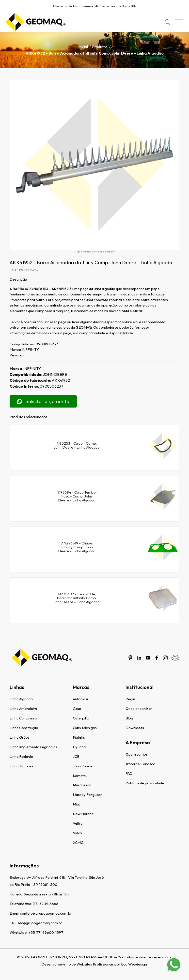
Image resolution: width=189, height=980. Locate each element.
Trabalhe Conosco (140, 764)
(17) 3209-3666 (46, 904)
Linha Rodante (21, 756)
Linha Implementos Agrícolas (33, 747)
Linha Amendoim (23, 709)
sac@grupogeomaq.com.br (40, 923)
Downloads (135, 728)
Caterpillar (81, 718)
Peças (131, 699)
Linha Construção (24, 728)
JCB (76, 756)
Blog (129, 718)
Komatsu (80, 776)
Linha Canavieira (23, 718)
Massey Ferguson (88, 795)
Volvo (77, 833)
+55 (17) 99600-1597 (46, 932)
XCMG (78, 842)
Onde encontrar (139, 709)
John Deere (83, 766)
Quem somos (137, 754)
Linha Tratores (21, 766)
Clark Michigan (85, 728)
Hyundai (79, 747)
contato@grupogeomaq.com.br (46, 913)
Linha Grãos (20, 737)
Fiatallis (79, 737)
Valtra (78, 823)
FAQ (129, 773)
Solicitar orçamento (43, 401)
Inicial (83, 47)
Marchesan (82, 785)
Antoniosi (80, 699)
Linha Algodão (21, 699)
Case (77, 709)
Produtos (100, 47)
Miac (77, 804)
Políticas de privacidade (145, 783)
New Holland (83, 814)
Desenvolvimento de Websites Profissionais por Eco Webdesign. (94, 964)
